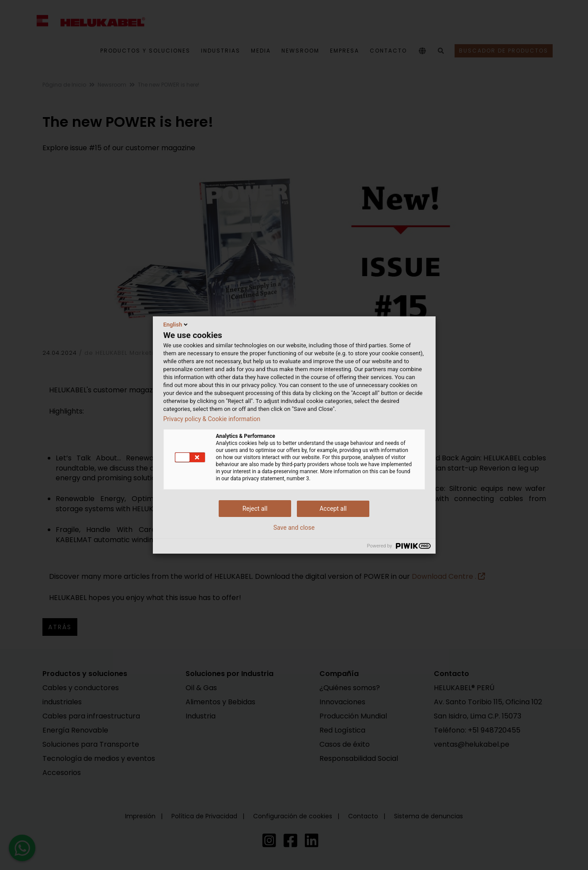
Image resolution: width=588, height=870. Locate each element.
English (176, 324)
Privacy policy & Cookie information (212, 419)
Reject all (255, 509)
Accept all (333, 509)
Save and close (294, 528)
